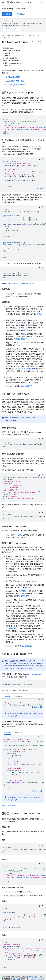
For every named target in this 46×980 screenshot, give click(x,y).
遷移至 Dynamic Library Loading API (21, 283)
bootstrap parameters (24, 130)
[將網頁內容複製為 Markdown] (39, 42)
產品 (8, 35)
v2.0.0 (12, 661)
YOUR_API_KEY (16, 123)
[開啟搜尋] (38, 2)
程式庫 (19, 323)
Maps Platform (22, 3)
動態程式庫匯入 (15, 77)
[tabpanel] (23, 709)
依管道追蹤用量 (25, 646)
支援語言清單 (22, 339)
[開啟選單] (3, 2)
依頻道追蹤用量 (27, 386)
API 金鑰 (18, 294)
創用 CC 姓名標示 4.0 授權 (35, 977)
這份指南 (19, 713)
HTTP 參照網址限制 (26, 369)
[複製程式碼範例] (43, 117)
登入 (42, 2)
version (42, 128)
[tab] (7, 696)
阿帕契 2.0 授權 (16, 979)
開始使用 (7, 14)
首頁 (3, 35)
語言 (24, 334)
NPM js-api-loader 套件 (18, 85)
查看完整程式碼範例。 (10, 806)
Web (4, 9)
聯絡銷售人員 (21, 14)
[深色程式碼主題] (39, 117)
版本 (33, 307)
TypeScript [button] (7, 696)
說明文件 (31, 35)
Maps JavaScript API (19, 9)
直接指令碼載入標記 (16, 81)
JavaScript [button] (19, 696)
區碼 (22, 343)
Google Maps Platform (19, 35)
